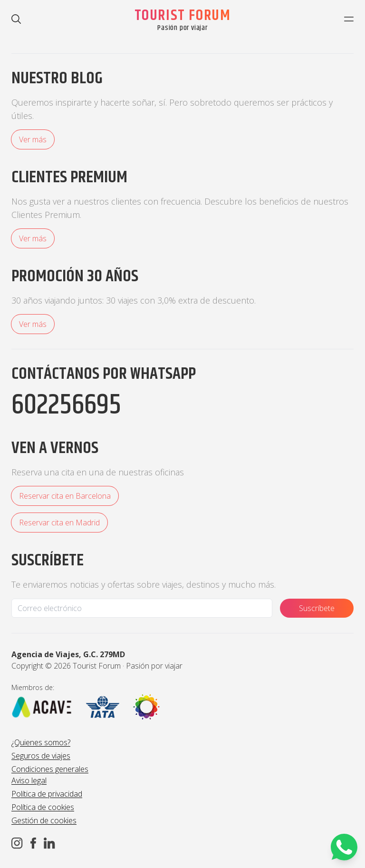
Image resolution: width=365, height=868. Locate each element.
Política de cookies (43, 807)
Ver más (33, 139)
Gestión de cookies (44, 820)
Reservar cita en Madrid (59, 523)
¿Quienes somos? (41, 742)
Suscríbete (317, 608)
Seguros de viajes (41, 756)
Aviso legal (29, 780)
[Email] (142, 608)
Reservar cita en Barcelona (65, 496)
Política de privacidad (47, 794)
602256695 (66, 405)
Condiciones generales (50, 769)
